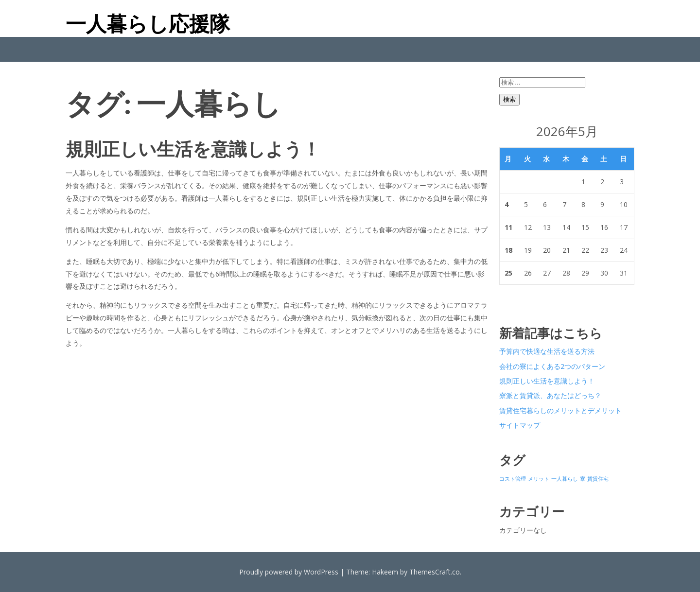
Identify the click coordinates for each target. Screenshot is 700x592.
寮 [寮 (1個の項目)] (583, 479)
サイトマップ (520, 425)
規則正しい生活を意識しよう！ (193, 148)
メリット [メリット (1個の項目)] (539, 479)
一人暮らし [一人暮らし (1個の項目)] (565, 479)
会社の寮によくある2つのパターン (552, 366)
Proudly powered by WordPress (289, 572)
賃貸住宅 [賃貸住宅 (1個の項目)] (598, 479)
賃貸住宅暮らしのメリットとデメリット (560, 410)
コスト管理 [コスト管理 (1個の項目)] (513, 479)
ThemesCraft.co (435, 572)
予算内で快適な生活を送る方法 (547, 351)
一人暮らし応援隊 (148, 23)
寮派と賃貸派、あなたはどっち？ (550, 395)
